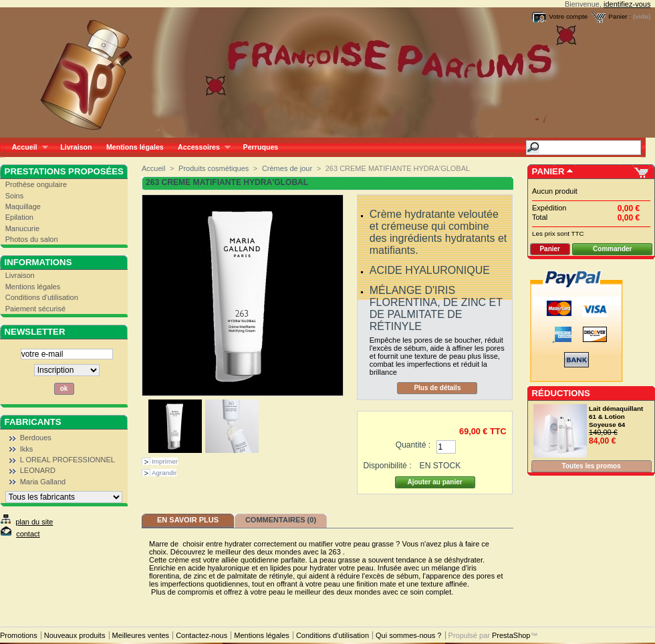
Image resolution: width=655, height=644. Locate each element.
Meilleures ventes (141, 635)
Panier (548, 171)
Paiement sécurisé (36, 309)
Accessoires (200, 147)
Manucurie (22, 228)
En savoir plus (188, 520)
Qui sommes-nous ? (408, 635)
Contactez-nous (202, 635)
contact (28, 534)
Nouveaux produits (75, 635)
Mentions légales (135, 147)
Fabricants (33, 422)
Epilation (19, 217)
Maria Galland (43, 482)
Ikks (27, 449)
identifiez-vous (627, 4)
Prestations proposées (64, 171)
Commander (612, 249)
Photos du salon (32, 239)
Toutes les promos (592, 466)
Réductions (561, 393)
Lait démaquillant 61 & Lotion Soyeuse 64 (616, 417)
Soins (15, 196)
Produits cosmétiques (214, 168)
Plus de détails (437, 388)
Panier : (620, 16)
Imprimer (165, 461)
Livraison (76, 147)
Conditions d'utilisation (42, 297)
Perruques (261, 147)
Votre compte (568, 16)
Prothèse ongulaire (36, 184)
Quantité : (413, 445)
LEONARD (38, 470)
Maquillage (23, 206)
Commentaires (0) (281, 520)
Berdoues (36, 438)
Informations (38, 262)
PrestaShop (511, 635)
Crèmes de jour (287, 168)
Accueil (26, 147)
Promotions (19, 635)
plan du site (34, 522)
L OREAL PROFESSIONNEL (68, 460)
